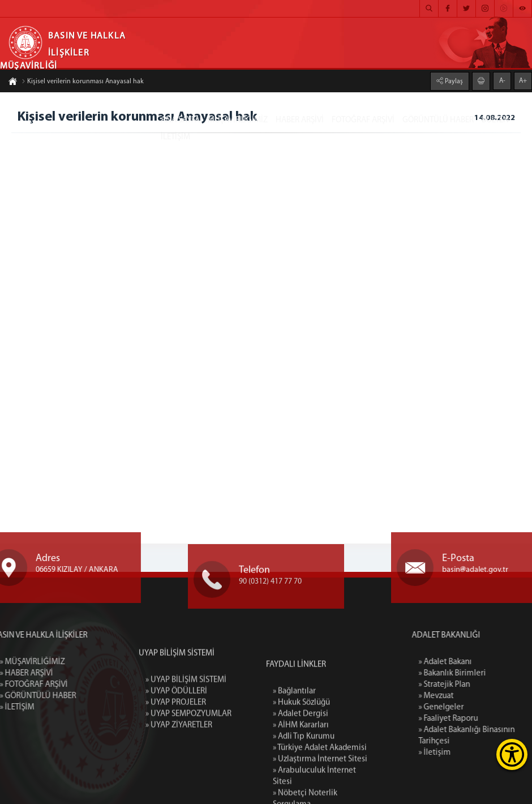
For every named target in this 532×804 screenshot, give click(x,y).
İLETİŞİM (175, 137)
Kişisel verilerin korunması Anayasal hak (83, 83)
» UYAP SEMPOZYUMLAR (188, 752)
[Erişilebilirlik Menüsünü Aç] (512, 754)
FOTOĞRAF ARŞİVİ (363, 120)
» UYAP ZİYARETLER (179, 764)
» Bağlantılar (294, 753)
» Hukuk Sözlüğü (301, 765)
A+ (523, 80)
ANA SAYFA (180, 120)
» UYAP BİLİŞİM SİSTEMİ (186, 718)
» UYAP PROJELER (176, 741)
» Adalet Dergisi (301, 776)
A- (502, 80)
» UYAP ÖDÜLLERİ (176, 730)
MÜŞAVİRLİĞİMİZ (238, 120)
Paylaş (453, 80)
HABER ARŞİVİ (300, 120)
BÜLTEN (495, 120)
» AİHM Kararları (301, 787)
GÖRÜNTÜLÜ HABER (438, 120)
